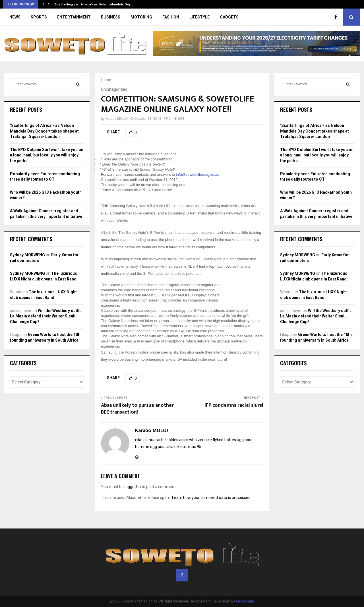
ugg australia (162, 447)
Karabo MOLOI (117, 119)
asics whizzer (191, 440)
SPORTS (39, 17)
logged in (133, 487)
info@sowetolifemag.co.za (198, 175)
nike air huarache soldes (157, 440)
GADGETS (229, 17)
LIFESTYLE (199, 17)
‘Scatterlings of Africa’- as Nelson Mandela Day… (94, 4)
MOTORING (141, 17)
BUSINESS (111, 17)
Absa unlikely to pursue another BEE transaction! (137, 409)
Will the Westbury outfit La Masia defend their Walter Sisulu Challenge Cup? (45, 316)
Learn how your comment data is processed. (212, 497)
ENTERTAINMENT (74, 17)
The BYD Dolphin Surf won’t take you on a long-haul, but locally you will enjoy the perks (47, 155)
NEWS (15, 17)
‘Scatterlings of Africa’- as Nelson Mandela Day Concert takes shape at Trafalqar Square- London (44, 131)
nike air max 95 (188, 447)
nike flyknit (214, 440)
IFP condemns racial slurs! (234, 405)
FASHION (171, 17)
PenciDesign (244, 601)
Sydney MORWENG (27, 255)
